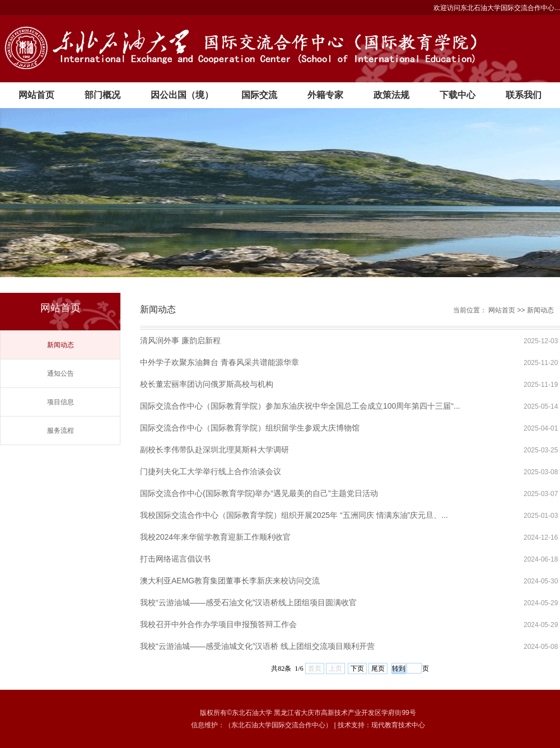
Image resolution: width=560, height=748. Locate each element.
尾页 (378, 668)
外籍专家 (325, 95)
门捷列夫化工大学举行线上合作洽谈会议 (211, 471)
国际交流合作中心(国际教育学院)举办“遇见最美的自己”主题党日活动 (259, 493)
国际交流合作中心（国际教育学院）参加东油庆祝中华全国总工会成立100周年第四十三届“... (300, 406)
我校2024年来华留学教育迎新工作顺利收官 (215, 537)
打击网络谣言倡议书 (175, 559)
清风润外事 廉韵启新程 (180, 340)
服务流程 (60, 431)
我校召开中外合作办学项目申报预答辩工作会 (218, 624)
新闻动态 (60, 345)
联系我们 (524, 95)
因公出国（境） (182, 95)
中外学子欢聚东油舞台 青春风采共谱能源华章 (220, 362)
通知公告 (60, 373)
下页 (357, 668)
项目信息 (60, 402)
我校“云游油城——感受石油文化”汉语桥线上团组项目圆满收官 (248, 602)
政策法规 (391, 95)
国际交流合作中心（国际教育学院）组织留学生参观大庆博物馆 (250, 428)
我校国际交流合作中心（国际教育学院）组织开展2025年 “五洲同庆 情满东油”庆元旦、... (294, 515)
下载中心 (458, 95)
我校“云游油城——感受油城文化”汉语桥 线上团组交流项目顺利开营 (257, 646)
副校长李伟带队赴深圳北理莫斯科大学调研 (214, 450)
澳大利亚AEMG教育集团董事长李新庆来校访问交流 (230, 581)
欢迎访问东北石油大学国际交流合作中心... (497, 8)
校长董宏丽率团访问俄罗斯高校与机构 (207, 384)
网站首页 (36, 95)
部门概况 (102, 95)
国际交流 (259, 95)
